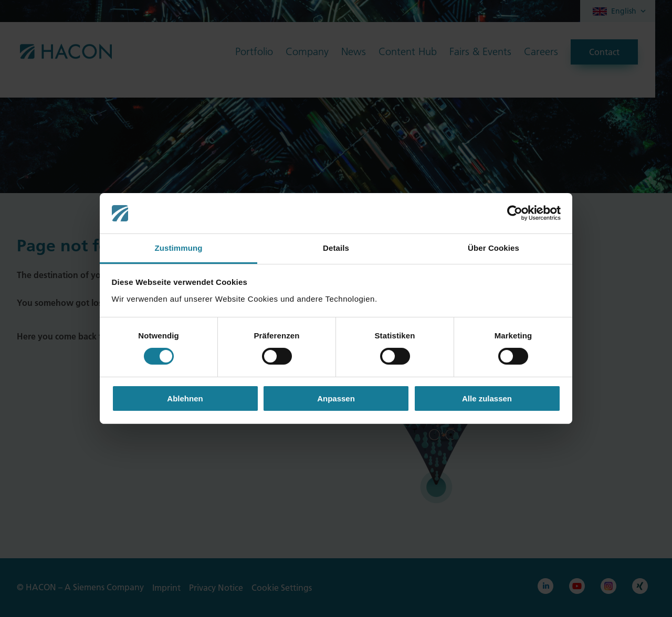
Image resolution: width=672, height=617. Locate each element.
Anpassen (336, 398)
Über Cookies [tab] (493, 248)
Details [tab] (336, 248)
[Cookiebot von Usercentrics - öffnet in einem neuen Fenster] (515, 213)
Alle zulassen (487, 398)
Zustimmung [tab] (179, 248)
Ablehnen (185, 398)
